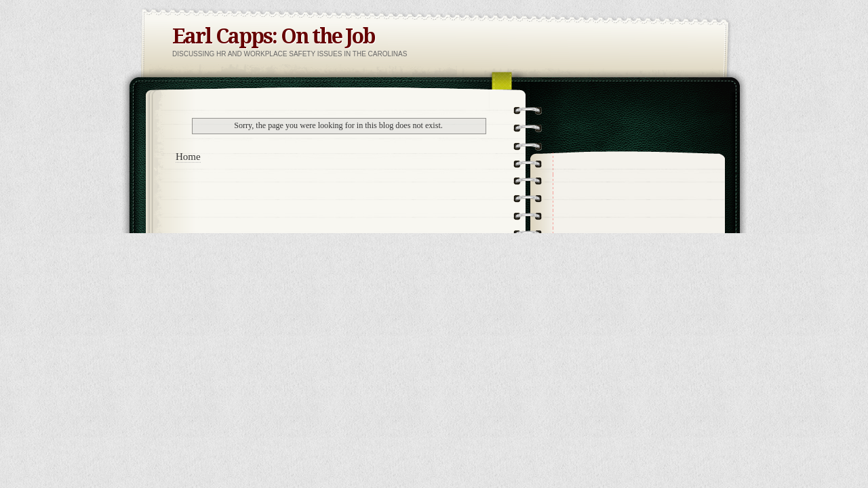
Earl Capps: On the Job (273, 36)
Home (188, 157)
